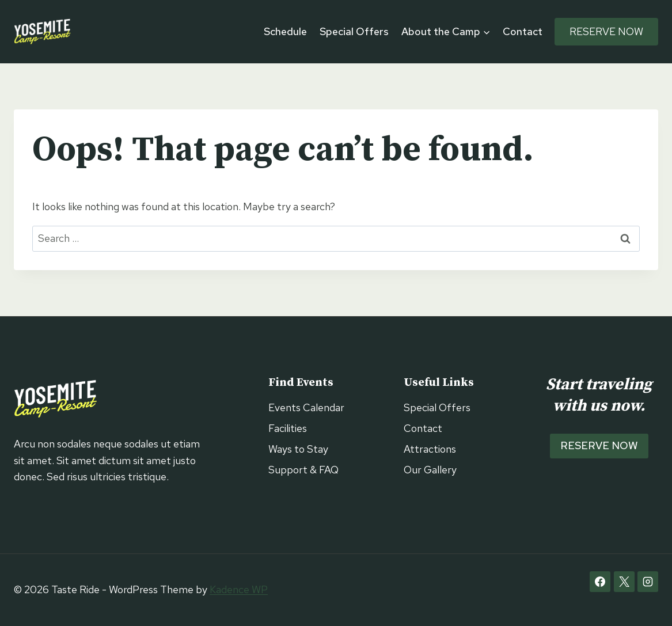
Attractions (430, 449)
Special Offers (354, 31)
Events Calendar (306, 407)
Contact (523, 31)
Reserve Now (606, 31)
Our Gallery (430, 470)
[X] (624, 582)
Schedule (285, 31)
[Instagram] (648, 582)
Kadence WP (239, 589)
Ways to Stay (298, 449)
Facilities (288, 428)
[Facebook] (600, 582)
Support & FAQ (303, 470)
